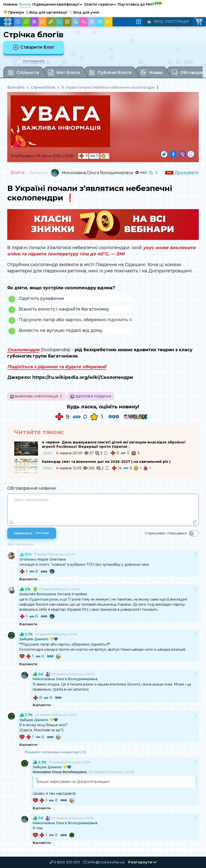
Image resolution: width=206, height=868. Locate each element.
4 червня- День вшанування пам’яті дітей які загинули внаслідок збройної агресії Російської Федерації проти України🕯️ (114, 446)
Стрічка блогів (43, 88)
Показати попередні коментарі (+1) (55, 753)
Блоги (25, 4)
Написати (32, 534)
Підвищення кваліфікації (57, 4)
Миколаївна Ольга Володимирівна (97, 173)
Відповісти (28, 581)
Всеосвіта (16, 88)
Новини (11, 4)
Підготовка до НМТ (140, 4)
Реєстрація (177, 22)
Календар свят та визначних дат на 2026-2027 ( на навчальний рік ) (106, 463)
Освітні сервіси (100, 4)
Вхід (158, 22)
